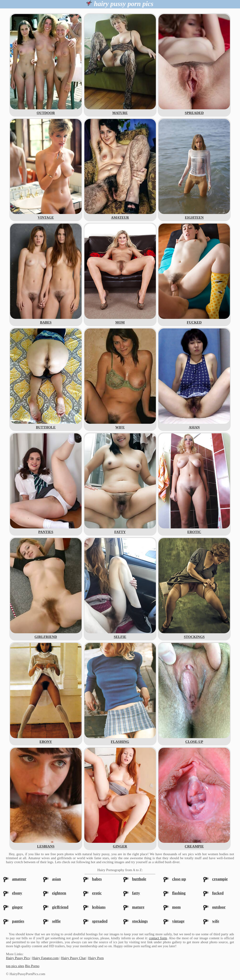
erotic (97, 893)
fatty (136, 893)
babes (97, 879)
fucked (218, 893)
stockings (140, 921)
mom (176, 907)
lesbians (99, 907)
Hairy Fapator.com (45, 958)
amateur (19, 879)
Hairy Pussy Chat (73, 958)
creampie (220, 879)
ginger (17, 907)
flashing (179, 893)
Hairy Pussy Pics (18, 958)
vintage (178, 921)
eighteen (59, 893)
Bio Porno (32, 966)
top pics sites (15, 966)
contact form (158, 938)
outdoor (219, 907)
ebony (17, 893)
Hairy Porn (96, 958)
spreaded (100, 921)
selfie (56, 921)
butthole (139, 879)
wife (216, 921)
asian (56, 879)
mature (138, 907)
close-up (179, 879)
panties (18, 921)
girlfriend (60, 907)
